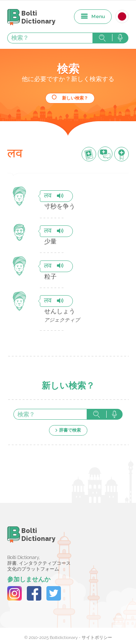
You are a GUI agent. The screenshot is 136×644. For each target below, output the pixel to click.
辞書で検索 (70, 430)
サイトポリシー (97, 637)
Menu (98, 16)
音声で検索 (120, 38)
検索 (102, 38)
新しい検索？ (75, 98)
